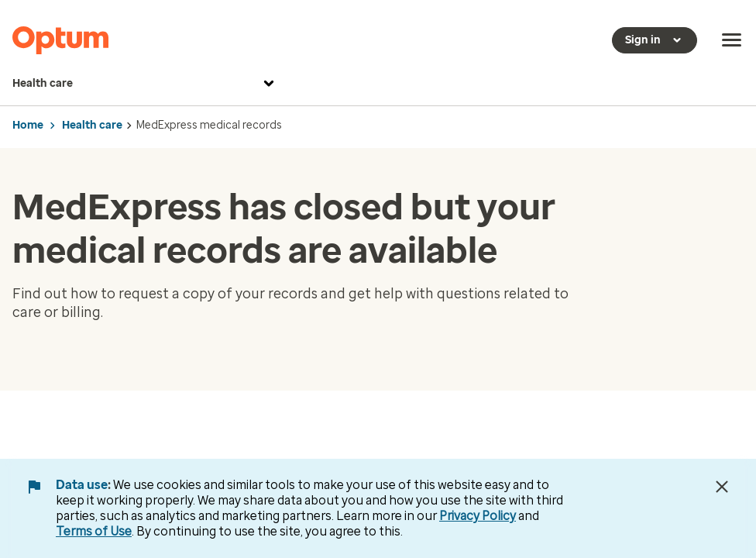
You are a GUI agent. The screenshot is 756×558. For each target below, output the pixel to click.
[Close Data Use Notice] (722, 487)
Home (28, 125)
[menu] (732, 40)
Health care (145, 84)
